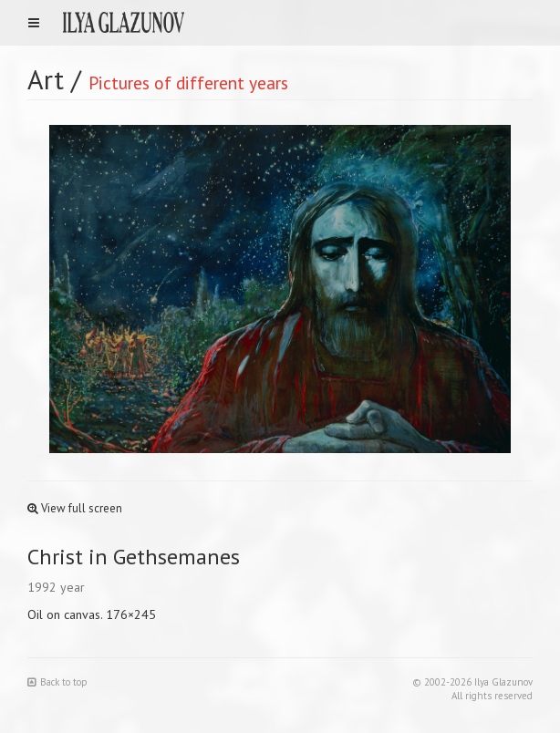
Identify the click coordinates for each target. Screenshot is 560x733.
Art (46, 79)
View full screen (75, 508)
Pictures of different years (188, 83)
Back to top (57, 682)
